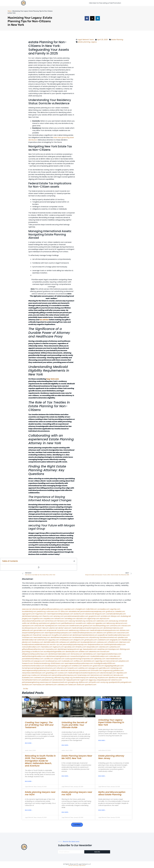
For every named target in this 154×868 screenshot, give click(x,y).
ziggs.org (92, 680)
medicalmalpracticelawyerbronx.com (104, 630)
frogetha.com (38, 619)
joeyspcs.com (40, 661)
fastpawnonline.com (96, 644)
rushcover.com (52, 611)
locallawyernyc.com (53, 661)
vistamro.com (116, 680)
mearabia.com (47, 647)
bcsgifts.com (57, 635)
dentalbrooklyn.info (51, 642)
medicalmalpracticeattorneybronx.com (87, 628)
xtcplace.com (103, 678)
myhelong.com (116, 668)
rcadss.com (36, 675)
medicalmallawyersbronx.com (84, 633)
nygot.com (84, 680)
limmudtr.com (97, 670)
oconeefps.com (103, 609)
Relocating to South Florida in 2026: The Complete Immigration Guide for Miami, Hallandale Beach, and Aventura (40, 761)
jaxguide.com (27, 635)
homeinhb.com (28, 661)
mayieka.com (49, 619)
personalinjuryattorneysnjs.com (75, 644)
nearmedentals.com (114, 659)
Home (9, 11)
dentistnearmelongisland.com (58, 656)
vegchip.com (115, 609)
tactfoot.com (27, 685)
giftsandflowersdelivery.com (52, 609)
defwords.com (28, 630)
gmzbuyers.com (91, 640)
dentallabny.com (90, 654)
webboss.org (74, 630)
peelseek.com (47, 680)
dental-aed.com (65, 628)
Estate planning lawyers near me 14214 (40, 793)
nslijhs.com (91, 623)
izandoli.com (108, 675)
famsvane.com (77, 654)
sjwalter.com (123, 637)
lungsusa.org (108, 670)
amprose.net (52, 630)
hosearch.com (28, 663)
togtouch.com (58, 647)
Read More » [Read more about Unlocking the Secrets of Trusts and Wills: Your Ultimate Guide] (65, 745)
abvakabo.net (74, 611)
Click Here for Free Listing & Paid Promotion (105, 3)
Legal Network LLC (84, 864)
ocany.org (104, 682)
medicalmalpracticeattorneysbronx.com (84, 673)
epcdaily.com (70, 647)
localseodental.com (88, 642)
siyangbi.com (66, 666)
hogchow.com (41, 614)
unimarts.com (115, 626)
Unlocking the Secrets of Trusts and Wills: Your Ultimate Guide (74, 725)
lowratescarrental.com (108, 637)
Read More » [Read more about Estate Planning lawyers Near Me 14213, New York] (65, 776)
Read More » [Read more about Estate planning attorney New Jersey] (102, 776)
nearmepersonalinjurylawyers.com (58, 633)
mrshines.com (27, 637)
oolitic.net (26, 623)
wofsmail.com (43, 640)
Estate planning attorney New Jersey (111, 757)
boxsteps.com (114, 649)
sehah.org (93, 678)
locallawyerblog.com (101, 626)
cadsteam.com (103, 640)
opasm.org (26, 675)
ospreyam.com (28, 626)
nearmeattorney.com (42, 637)
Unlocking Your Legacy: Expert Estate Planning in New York (111, 722)
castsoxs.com (102, 642)
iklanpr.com (116, 616)
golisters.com (118, 670)
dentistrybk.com (72, 652)
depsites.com (122, 673)
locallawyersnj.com (30, 628)
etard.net (64, 670)
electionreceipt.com (108, 673)
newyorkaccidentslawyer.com (34, 673)
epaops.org (123, 678)
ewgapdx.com (115, 640)
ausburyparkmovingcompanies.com (79, 659)
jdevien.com (27, 642)
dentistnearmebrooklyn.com (59, 654)
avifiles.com (78, 661)
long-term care (53, 379)
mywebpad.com (51, 626)
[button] (87, 18)
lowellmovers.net (76, 626)
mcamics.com (63, 630)
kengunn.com (100, 614)
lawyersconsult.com (60, 682)
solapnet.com (59, 659)
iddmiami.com (51, 685)
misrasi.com (126, 626)
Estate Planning (117, 40)
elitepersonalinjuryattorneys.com (35, 654)
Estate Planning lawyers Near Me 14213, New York (77, 757)
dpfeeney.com (100, 659)
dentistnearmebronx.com (113, 628)
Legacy (94, 42)
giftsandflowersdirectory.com (33, 649)
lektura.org (111, 623)
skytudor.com (81, 619)
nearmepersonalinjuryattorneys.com (79, 663)
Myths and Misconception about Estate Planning (112, 793)
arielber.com (84, 652)
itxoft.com (81, 685)
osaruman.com (123, 633)
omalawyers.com (66, 640)
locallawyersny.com (53, 666)
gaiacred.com (98, 666)
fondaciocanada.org (42, 663)
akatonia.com (94, 652)
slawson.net (90, 614)
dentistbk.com (89, 661)
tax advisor (44, 320)
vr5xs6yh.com (113, 642)
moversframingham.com (80, 656)
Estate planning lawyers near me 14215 (77, 793)
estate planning (84, 42)
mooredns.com (51, 649)
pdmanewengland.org (31, 682)
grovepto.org (73, 682)
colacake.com (115, 656)
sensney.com (59, 616)
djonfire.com (114, 678)
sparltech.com (91, 685)
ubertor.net (53, 628)
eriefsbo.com (77, 666)
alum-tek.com (43, 628)
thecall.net (37, 635)
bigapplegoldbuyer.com (114, 666)
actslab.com (106, 616)
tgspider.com (101, 623)
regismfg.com (100, 661)
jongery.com (27, 619)
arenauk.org (113, 621)
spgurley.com (54, 640)
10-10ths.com (63, 611)
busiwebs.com (28, 678)
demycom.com (121, 623)
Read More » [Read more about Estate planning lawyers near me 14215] (65, 812)
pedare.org (41, 611)
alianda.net (36, 609)
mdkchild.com (91, 609)
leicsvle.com (118, 675)
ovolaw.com (63, 673)
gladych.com (56, 623)
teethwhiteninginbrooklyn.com (34, 656)
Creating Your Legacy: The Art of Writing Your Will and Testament (39, 725)
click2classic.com (57, 663)
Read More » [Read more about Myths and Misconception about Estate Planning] (102, 810)
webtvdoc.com (102, 621)
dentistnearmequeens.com (61, 637)
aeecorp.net (27, 609)
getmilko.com (104, 668)
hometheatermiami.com (32, 680)
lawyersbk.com (92, 647)
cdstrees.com (63, 685)
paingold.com (126, 682)
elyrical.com (105, 619)
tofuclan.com (62, 668)
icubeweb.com (67, 661)
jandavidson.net (59, 680)
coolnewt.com (39, 678)
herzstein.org (80, 621)
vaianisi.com (104, 647)
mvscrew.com (63, 626)
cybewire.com (115, 647)
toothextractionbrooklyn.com (33, 666)
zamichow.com (51, 621)
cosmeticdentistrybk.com (116, 614)
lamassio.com (46, 675)
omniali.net (123, 621)
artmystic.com (94, 682)
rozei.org (72, 621)
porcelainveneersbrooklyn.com (76, 616)
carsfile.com (49, 659)
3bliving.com (125, 649)
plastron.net (67, 635)
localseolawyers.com (80, 637)
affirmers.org (59, 678)
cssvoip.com (47, 635)
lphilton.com (112, 633)
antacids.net (39, 626)
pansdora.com (85, 670)
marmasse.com (39, 685)
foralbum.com (38, 652)
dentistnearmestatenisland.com (85, 635)
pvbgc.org (69, 678)
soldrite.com (83, 668)
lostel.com (72, 685)
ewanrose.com (46, 682)
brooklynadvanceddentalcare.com (36, 644)
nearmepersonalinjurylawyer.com (60, 614)
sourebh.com (81, 623)
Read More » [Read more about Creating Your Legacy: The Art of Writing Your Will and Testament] (29, 743)
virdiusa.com (84, 630)
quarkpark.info (114, 682)
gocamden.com (40, 630)
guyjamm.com (95, 616)
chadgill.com (80, 609)
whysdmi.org (94, 637)
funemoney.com (84, 675)
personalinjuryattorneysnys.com (64, 675)
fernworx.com (63, 621)
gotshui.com (88, 626)
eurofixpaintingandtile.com (54, 652)
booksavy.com (38, 642)
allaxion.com (101, 633)
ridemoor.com (124, 642)
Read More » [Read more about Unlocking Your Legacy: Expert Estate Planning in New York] (102, 740)
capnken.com (69, 609)
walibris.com (55, 670)
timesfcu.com (81, 647)
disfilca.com (83, 682)
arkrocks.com (73, 670)
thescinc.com (48, 616)
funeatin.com (73, 668)
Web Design (76, 865)
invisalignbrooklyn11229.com (104, 663)
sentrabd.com (44, 623)
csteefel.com (120, 611)
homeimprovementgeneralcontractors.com (39, 668)
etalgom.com (79, 640)
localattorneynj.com (81, 678)
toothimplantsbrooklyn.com (115, 644)
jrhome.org (49, 678)
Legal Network (82, 865)
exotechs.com (79, 614)
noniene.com (91, 621)
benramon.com (97, 675)
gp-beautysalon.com (88, 649)
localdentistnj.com (29, 611)
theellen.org (126, 640)
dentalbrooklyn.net (29, 640)
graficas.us (110, 611)
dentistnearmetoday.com (32, 616)
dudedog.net (126, 616)
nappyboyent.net (73, 680)
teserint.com (88, 666)
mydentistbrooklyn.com (99, 656)
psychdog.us (27, 652)
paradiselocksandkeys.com (33, 659)
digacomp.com (93, 619)
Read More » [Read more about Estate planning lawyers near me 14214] (29, 810)
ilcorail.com (105, 652)
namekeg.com (70, 619)
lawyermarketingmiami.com (33, 633)
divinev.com (125, 630)
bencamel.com (112, 661)
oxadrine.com (103, 649)
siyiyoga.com (94, 668)
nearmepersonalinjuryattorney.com (36, 670)
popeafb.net (103, 635)
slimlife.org (34, 623)
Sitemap (70, 865)
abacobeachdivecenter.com (33, 621)
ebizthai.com (75, 642)
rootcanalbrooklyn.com (31, 647)
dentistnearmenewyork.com (69, 649)
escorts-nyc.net (56, 644)
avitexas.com (64, 642)
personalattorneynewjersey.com (93, 611)
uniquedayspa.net (103, 680)
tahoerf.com (59, 619)
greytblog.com (52, 673)
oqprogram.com (28, 614)
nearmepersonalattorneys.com (109, 654)
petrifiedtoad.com (68, 623)
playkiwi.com (124, 661)
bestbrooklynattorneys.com (119, 635)
